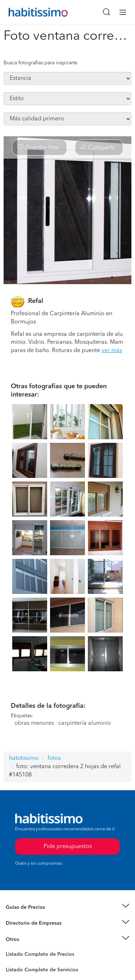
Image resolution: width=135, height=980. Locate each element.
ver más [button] (112, 351)
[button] (67, 907)
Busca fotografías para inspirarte (40, 63)
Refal (36, 301)
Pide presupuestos (68, 847)
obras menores (34, 723)
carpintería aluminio (85, 723)
